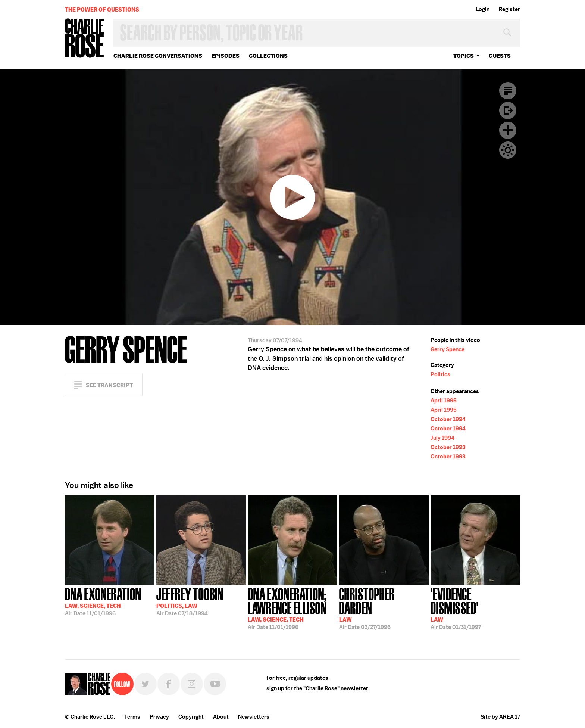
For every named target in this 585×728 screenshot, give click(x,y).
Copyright (191, 717)
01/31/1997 (475, 608)
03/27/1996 (384, 608)
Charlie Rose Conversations (158, 56)
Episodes (226, 56)
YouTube (215, 684)
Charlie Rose (85, 39)
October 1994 (448, 419)
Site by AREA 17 (500, 717)
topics (464, 56)
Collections (268, 56)
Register (509, 9)
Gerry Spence (448, 349)
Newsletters (254, 717)
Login (483, 9)
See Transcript (109, 385)
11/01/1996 (103, 601)
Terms (132, 717)
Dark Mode (508, 150)
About (221, 717)
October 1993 (448, 447)
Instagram (192, 684)
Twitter (146, 684)
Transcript (508, 91)
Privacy (159, 717)
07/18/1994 (190, 601)
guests (500, 56)
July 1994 (442, 438)
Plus (508, 130)
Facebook (169, 684)
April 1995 (444, 401)
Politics (440, 374)
